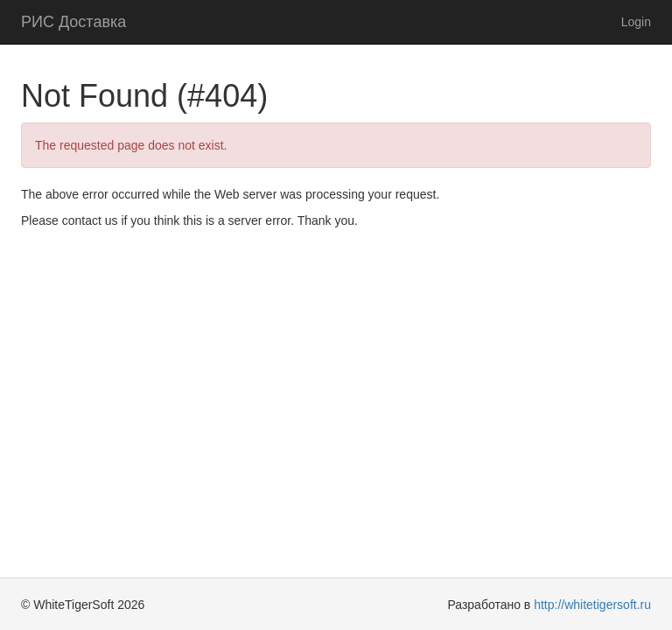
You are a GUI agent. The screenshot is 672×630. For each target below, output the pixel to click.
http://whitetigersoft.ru (592, 605)
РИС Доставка (73, 22)
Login (636, 22)
